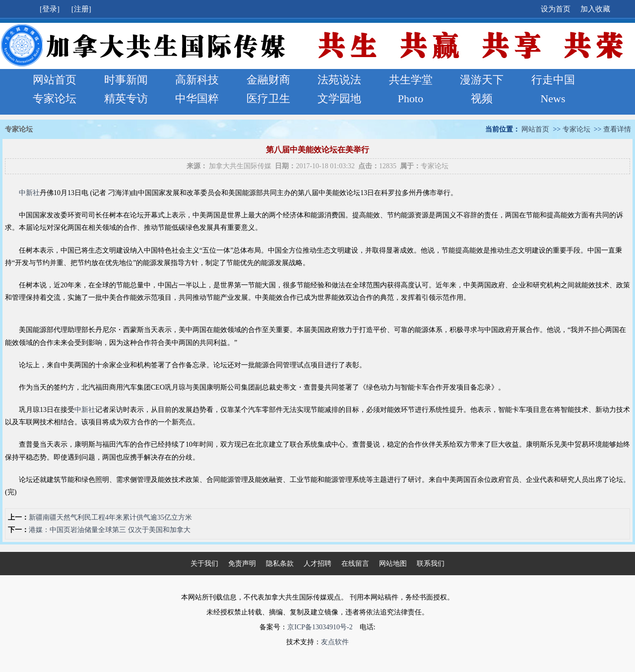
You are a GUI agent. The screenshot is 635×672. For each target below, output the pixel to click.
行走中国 (553, 80)
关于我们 (204, 564)
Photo (411, 99)
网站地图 (393, 564)
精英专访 (126, 99)
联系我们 (431, 564)
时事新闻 (126, 80)
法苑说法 (339, 80)
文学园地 (339, 99)
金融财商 (268, 80)
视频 (482, 99)
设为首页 (556, 9)
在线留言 (355, 564)
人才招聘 (317, 564)
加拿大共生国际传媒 (240, 166)
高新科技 (197, 80)
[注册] (82, 9)
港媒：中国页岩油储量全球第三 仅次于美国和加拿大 (110, 530)
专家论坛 (55, 99)
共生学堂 (411, 80)
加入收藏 (595, 9)
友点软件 (335, 642)
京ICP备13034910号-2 (320, 627)
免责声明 (242, 564)
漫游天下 (482, 80)
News (553, 99)
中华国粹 (197, 99)
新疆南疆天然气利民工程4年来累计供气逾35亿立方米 (110, 517)
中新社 (29, 193)
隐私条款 (280, 564)
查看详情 (617, 129)
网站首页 (55, 80)
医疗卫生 (268, 99)
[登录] (51, 9)
